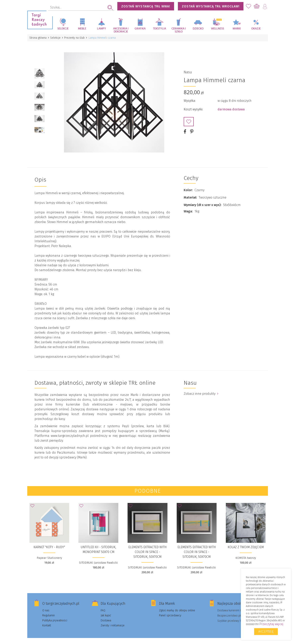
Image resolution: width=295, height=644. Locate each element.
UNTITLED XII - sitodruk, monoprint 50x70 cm (98, 545)
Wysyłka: (190, 98)
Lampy (102, 29)
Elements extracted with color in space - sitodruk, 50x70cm (147, 547)
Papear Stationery (49, 553)
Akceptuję (266, 631)
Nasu (188, 70)
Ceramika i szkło (179, 30)
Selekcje (63, 29)
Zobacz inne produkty (201, 389)
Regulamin (49, 611)
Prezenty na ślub (76, 38)
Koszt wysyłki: (193, 107)
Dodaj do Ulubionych (189, 119)
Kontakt (47, 621)
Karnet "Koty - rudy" (49, 543)
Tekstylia (160, 29)
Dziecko (198, 29)
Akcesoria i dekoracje (121, 30)
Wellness (217, 29)
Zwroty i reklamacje (113, 621)
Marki (237, 29)
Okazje (256, 29)
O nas (46, 606)
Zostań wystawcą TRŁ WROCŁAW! (211, 6)
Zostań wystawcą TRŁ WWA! (146, 6)
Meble (82, 29)
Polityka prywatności (55, 616)
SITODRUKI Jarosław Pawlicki (98, 558)
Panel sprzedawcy (170, 611)
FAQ (103, 606)
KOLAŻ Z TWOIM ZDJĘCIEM (246, 543)
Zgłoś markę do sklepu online (177, 606)
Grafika (140, 29)
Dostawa (106, 616)
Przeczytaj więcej (271, 624)
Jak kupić (106, 611)
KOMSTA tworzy (246, 553)
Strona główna (38, 38)
